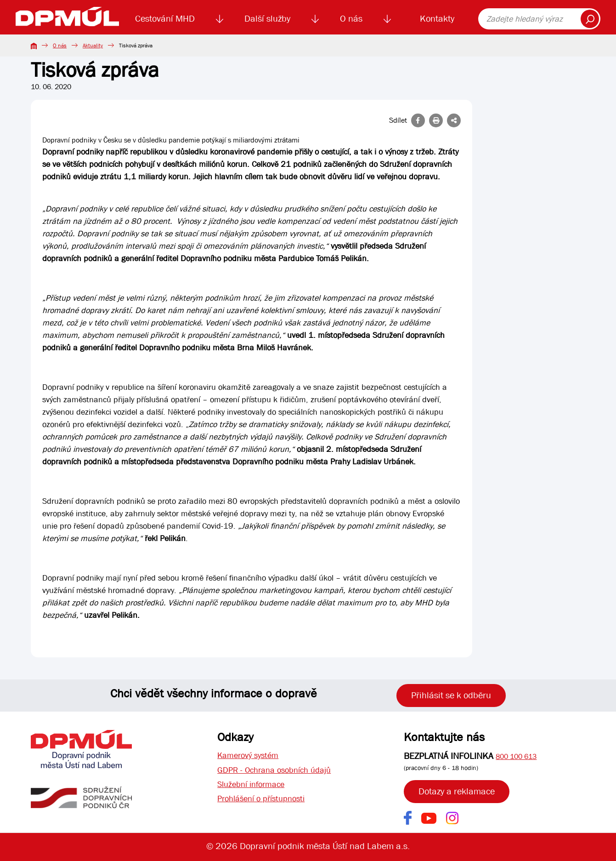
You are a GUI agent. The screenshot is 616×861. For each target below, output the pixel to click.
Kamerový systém (251, 756)
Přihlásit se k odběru (451, 695)
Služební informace (254, 787)
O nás (351, 19)
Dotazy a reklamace (457, 791)
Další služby (267, 19)
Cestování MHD (165, 19)
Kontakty (437, 19)
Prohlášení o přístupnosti (266, 803)
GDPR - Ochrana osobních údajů (280, 772)
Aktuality (93, 46)
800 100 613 (516, 756)
